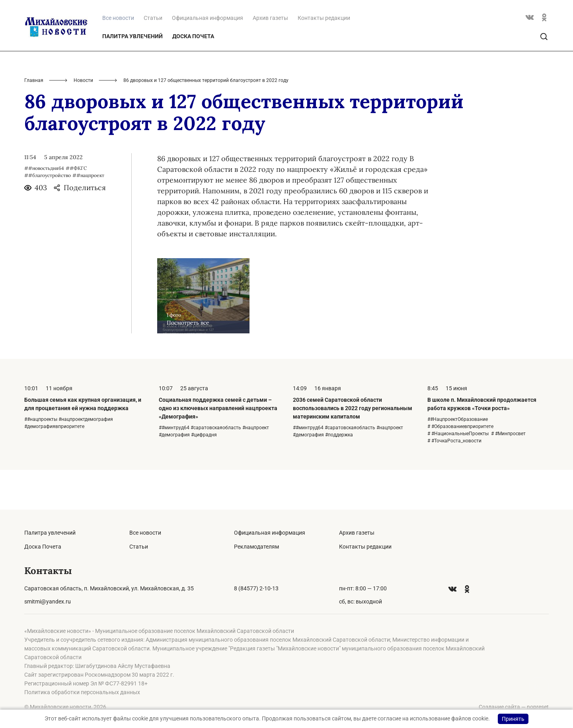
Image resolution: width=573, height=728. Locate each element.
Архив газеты (270, 58)
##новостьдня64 (44, 208)
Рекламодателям (256, 547)
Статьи (153, 58)
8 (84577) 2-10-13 (256, 588)
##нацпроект (88, 215)
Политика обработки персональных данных (82, 692)
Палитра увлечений (133, 76)
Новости (83, 120)
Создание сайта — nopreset (514, 707)
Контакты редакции (324, 58)
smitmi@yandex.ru (48, 601)
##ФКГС (76, 208)
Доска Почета (193, 76)
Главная (34, 120)
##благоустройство (48, 215)
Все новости (145, 533)
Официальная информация (208, 58)
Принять (513, 719)
